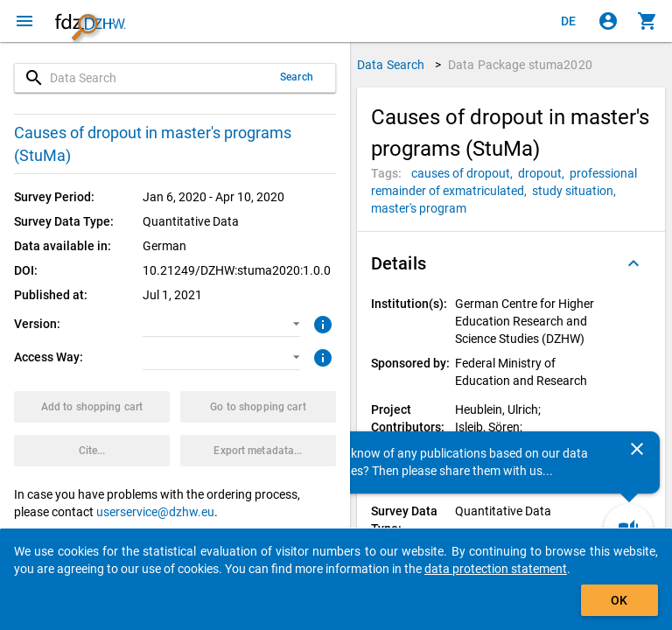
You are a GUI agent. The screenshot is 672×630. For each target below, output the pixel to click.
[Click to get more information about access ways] (321, 356)
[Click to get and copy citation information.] (92, 451)
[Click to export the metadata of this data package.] (258, 451)
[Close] (637, 449)
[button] (221, 324)
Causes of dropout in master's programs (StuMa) (153, 144)
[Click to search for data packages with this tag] (465, 173)
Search (297, 77)
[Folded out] (633, 263)
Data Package (520, 65)
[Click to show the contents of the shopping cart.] (647, 21)
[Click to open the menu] (24, 21)
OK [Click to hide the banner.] (619, 600)
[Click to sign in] (608, 21)
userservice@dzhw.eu (155, 512)
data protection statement (496, 569)
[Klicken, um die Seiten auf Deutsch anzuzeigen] (569, 21)
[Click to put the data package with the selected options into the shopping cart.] (92, 407)
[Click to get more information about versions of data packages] (321, 323)
